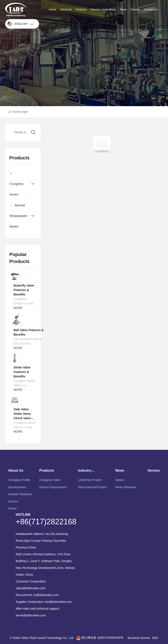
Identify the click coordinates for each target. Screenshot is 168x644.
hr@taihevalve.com (46, 595)
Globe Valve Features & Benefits (22, 372)
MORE (18, 308)
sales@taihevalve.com (31, 588)
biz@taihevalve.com (59, 602)
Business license (139, 638)
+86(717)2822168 (46, 522)
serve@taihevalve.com (31, 615)
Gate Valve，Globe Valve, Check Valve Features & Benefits (23, 418)
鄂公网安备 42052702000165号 (100, 638)
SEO (155, 638)
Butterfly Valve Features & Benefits (24, 290)
